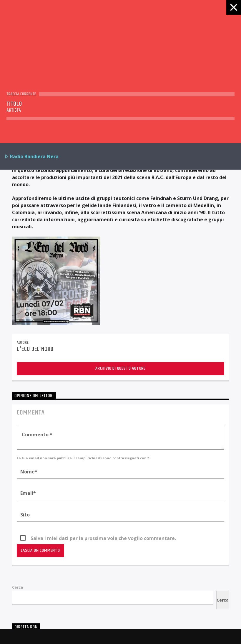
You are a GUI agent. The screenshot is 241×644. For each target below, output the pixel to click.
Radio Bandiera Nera (31, 157)
